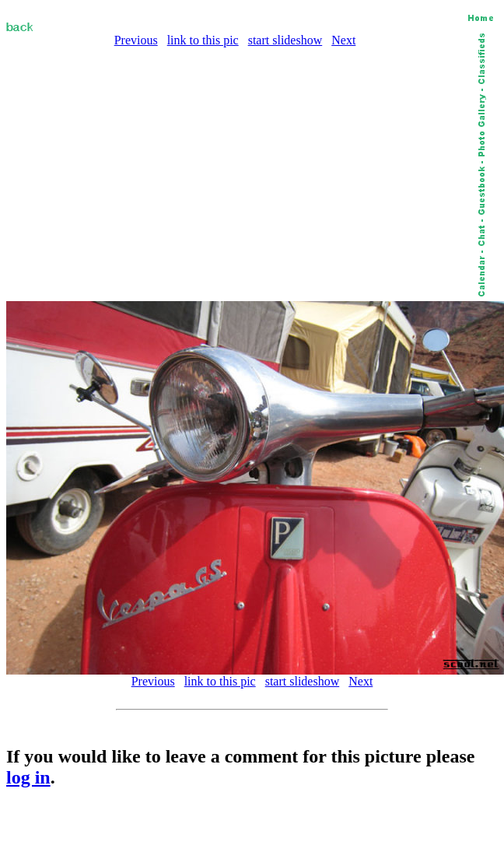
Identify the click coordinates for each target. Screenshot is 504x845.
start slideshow (285, 40)
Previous (136, 40)
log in (28, 777)
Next (343, 40)
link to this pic (203, 40)
